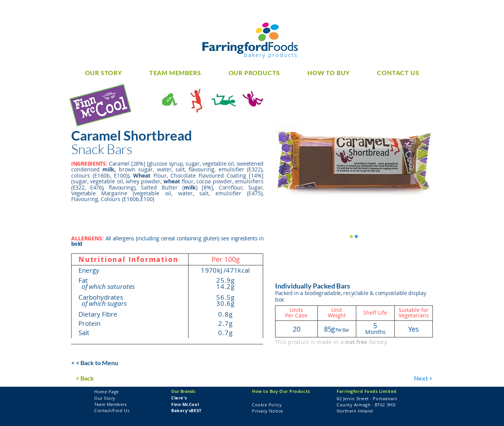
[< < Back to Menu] (95, 363)
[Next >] (417, 379)
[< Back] (100, 379)
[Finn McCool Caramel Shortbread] (351, 236)
